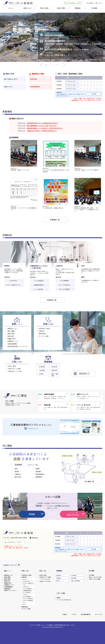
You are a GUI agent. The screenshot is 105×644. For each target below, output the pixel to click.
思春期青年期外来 (39, 285)
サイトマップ (99, 614)
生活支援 (42, 367)
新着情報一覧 (55, 220)
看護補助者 (39, 477)
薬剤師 (17, 471)
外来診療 (94, 94)
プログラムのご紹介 (45, 579)
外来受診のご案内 (44, 328)
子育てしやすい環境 (95, 579)
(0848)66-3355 (73, 3)
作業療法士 (18, 474)
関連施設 (78, 8)
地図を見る (34, 538)
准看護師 (38, 471)
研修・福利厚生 (55, 375)
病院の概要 (11, 331)
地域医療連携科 (35, 87)
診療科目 (41, 331)
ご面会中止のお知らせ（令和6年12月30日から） (42, 131)
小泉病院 (11, 565)
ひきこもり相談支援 (64, 289)
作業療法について (13, 341)
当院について (27, 8)
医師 (16, 469)
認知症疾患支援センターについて (18, 346)
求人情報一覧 (89, 481)
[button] (46, 65)
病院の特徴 (11, 334)
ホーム (11, 8)
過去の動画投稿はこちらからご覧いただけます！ (42, 126)
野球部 (59, 598)
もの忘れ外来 (13, 281)
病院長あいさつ (12, 328)
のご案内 (48, 324)
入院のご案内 (61, 8)
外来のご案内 (44, 8)
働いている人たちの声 (95, 577)
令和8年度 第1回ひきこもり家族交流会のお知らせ (42, 123)
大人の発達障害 (64, 281)
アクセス (99, 3)
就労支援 (54, 370)
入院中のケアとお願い (14, 369)
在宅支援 (54, 367)
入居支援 (42, 370)
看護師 (38, 469)
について (17, 324)
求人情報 (94, 8)
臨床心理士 (18, 477)
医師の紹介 (11, 336)
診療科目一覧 (52, 300)
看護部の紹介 (12, 339)
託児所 (41, 374)
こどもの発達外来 (39, 281)
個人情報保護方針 (86, 614)
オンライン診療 (44, 336)
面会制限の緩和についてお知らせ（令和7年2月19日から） (45, 128)
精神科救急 (34, 79)
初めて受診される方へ (11, 79)
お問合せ (90, 3)
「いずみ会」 (45, 581)
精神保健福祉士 (40, 474)
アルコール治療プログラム (13, 285)
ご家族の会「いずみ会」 (15, 371)
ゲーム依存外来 (39, 289)
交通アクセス (8, 87)
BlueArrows (64, 600)
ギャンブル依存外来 (64, 285)
